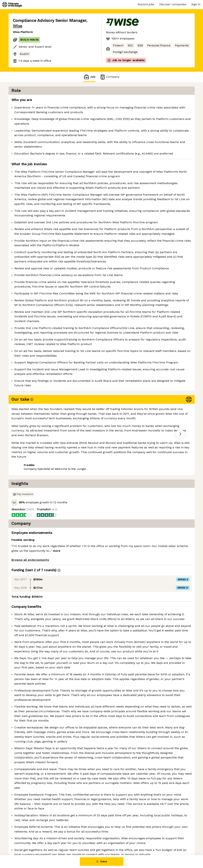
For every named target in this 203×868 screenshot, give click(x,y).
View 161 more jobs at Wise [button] (57, 595)
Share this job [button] (23, 595)
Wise (18, 26)
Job (89, 77)
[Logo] (12, 5)
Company (110, 77)
